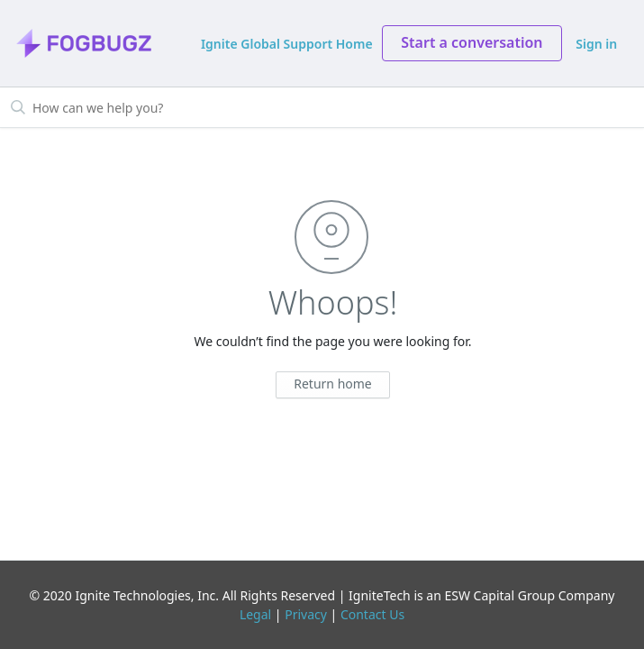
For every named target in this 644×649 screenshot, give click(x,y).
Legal (255, 614)
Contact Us (372, 614)
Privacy (306, 614)
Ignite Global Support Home (287, 44)
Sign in (596, 44)
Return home (333, 384)
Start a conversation (472, 42)
